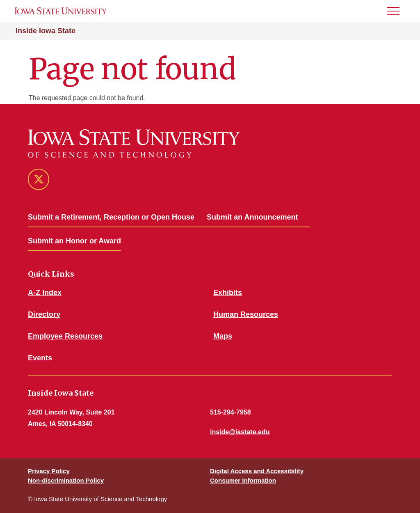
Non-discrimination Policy (66, 480)
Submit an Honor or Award (74, 241)
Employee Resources (65, 336)
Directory (44, 314)
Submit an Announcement (252, 217)
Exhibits (228, 293)
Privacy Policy (49, 471)
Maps (223, 336)
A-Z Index (45, 293)
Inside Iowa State (46, 31)
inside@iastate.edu (240, 432)
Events (40, 358)
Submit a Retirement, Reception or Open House (111, 217)
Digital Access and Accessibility (257, 471)
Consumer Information (243, 480)
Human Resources (246, 314)
